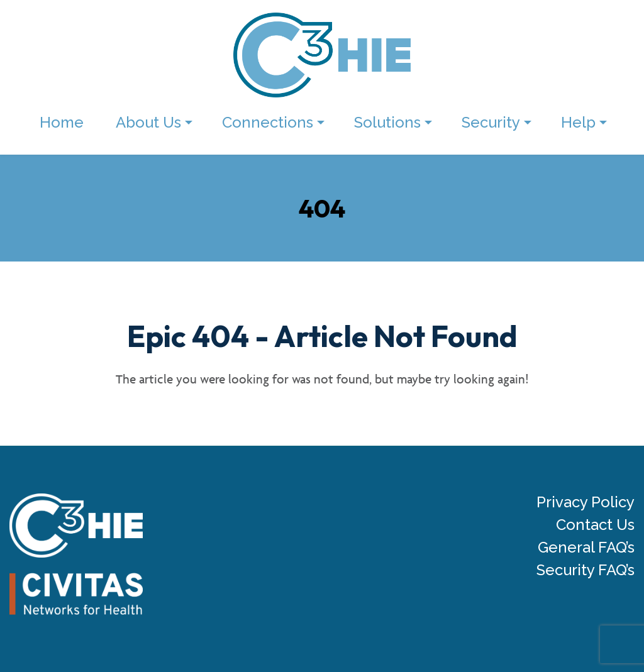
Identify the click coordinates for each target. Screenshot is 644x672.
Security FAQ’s (586, 570)
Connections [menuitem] (268, 122)
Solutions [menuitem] (387, 122)
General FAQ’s (586, 548)
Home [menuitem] (62, 122)
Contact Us (595, 525)
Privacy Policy (586, 502)
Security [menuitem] (491, 122)
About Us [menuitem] (148, 122)
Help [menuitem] (578, 122)
